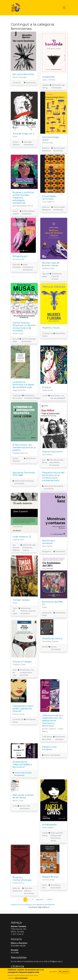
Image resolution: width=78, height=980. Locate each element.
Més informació (21, 978)
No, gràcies (64, 972)
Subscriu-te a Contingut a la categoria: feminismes (33, 905)
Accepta (53, 972)
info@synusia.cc (56, 961)
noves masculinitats (23, 773)
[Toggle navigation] (64, 8)
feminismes (19, 775)
